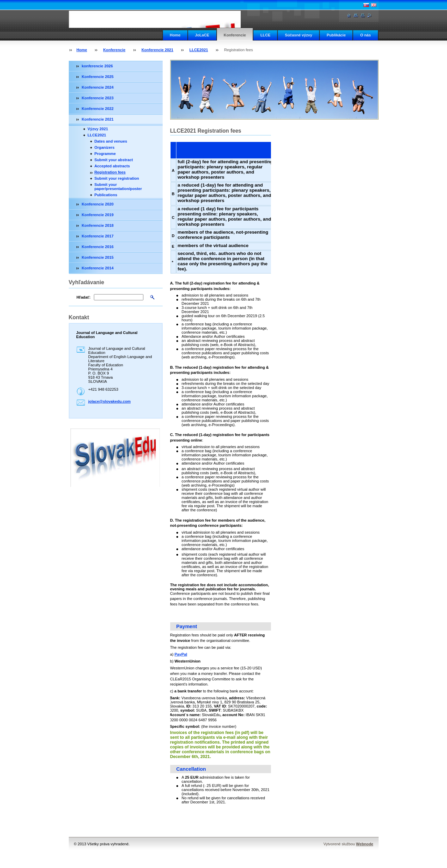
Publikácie (336, 35)
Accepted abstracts (112, 166)
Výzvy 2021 (98, 129)
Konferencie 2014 (98, 268)
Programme (105, 154)
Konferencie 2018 (98, 225)
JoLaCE (202, 35)
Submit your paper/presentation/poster (118, 187)
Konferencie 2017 (98, 236)
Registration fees (110, 172)
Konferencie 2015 (98, 257)
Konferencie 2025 (98, 77)
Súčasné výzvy (298, 35)
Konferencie (235, 35)
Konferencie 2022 (98, 109)
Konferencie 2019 (98, 215)
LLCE (265, 35)
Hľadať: (84, 297)
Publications (106, 195)
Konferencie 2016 (98, 247)
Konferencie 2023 (98, 98)
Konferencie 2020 (98, 204)
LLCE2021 (199, 50)
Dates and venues (111, 141)
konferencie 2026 (97, 66)
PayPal (181, 654)
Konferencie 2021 (157, 50)
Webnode (364, 844)
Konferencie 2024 (98, 87)
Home (175, 35)
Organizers (105, 147)
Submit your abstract (114, 160)
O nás (365, 35)
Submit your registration (117, 178)
